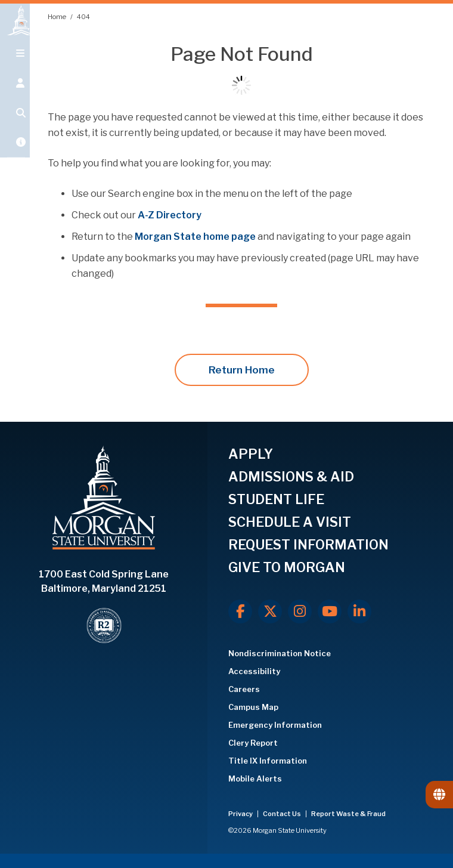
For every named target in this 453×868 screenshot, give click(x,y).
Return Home (242, 370)
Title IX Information (268, 761)
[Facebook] (240, 611)
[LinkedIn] (359, 611)
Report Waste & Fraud (348, 814)
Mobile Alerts (255, 779)
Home (58, 17)
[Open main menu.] (15, 67)
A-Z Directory (170, 215)
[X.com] (270, 611)
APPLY (251, 454)
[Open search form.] (15, 126)
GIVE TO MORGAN (287, 567)
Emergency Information (275, 725)
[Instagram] (300, 611)
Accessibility (254, 671)
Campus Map (253, 707)
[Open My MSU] (15, 156)
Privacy (241, 814)
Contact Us (283, 814)
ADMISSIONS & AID (291, 477)
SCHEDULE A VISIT (290, 522)
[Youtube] (330, 611)
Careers (244, 689)
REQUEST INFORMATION (308, 545)
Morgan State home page (195, 237)
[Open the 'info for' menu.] (15, 97)
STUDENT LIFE (276, 499)
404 (83, 17)
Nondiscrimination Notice (280, 653)
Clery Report (253, 743)
